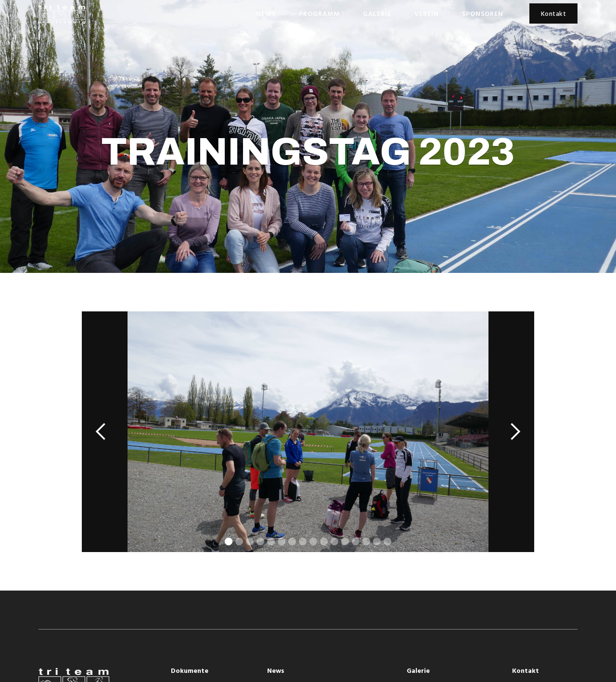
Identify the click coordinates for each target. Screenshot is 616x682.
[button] (101, 432)
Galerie (377, 14)
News (266, 14)
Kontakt (554, 14)
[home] (62, 14)
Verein (427, 14)
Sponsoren (483, 14)
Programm (319, 14)
